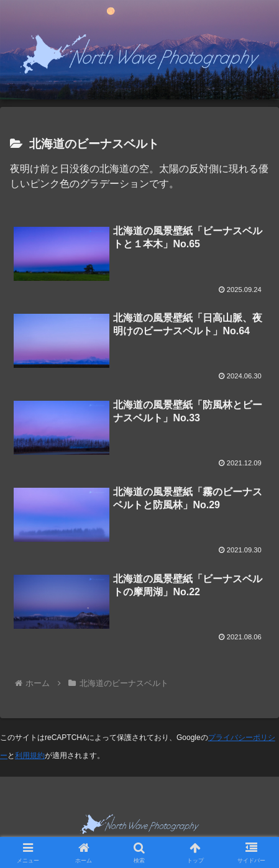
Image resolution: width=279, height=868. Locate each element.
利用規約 (30, 756)
